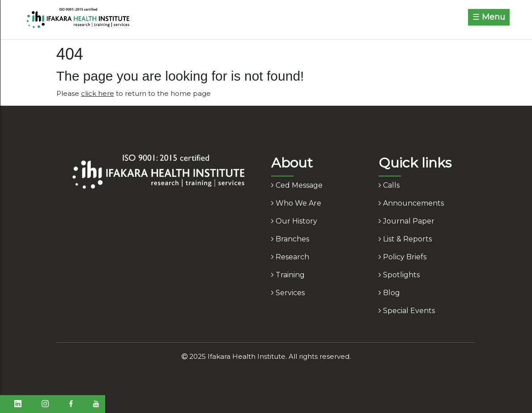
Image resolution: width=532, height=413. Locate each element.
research (290, 257)
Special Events (407, 311)
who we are (296, 203)
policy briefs (402, 257)
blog (389, 293)
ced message (297, 185)
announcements (411, 203)
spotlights (399, 275)
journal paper (406, 221)
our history (294, 221)
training (288, 275)
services (288, 293)
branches (290, 239)
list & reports (405, 239)
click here (98, 93)
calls (389, 185)
